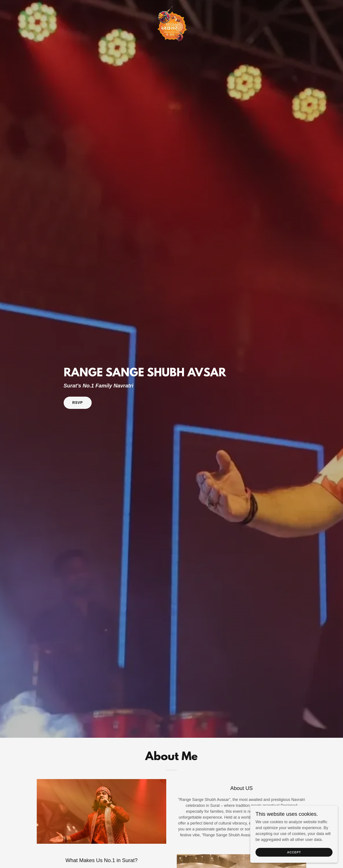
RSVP (78, 403)
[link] (171, 5)
